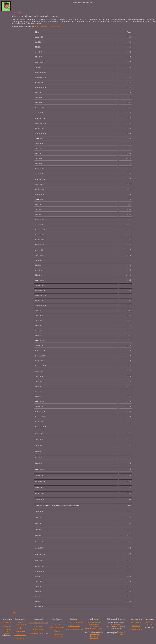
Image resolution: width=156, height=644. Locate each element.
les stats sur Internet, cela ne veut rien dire (48, 26)
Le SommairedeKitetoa (7, 631)
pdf (121, 634)
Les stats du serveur (20, 635)
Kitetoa (14, 613)
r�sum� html (94, 636)
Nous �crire (20, 628)
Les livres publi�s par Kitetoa (38, 623)
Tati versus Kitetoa (74, 626)
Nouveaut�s (7, 626)
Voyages (57, 631)
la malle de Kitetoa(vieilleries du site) (57, 635)
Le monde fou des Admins (74, 622)
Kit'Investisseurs (38, 630)
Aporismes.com (136, 622)
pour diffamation (116, 625)
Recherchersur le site (150, 623)
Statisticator (136, 626)
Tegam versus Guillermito (74, 629)
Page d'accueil (7, 622)
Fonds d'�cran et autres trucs (38, 633)
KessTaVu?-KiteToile (57, 628)
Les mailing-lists (20, 631)
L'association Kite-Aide (136, 629)
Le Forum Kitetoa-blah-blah (20, 623)
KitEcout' (57, 624)
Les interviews (38, 626)
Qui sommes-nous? (20, 638)
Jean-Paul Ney (95, 634)
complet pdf (94, 638)
